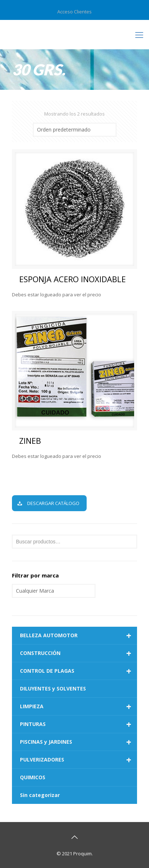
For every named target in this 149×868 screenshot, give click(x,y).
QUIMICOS (33, 777)
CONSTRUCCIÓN (78, 653)
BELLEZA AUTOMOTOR (78, 635)
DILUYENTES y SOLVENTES (53, 688)
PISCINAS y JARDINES (78, 742)
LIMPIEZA (78, 706)
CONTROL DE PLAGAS (78, 671)
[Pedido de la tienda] (75, 130)
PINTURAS (78, 724)
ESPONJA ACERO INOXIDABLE (73, 279)
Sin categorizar (40, 795)
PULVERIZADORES (78, 760)
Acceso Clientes (74, 12)
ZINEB (30, 441)
